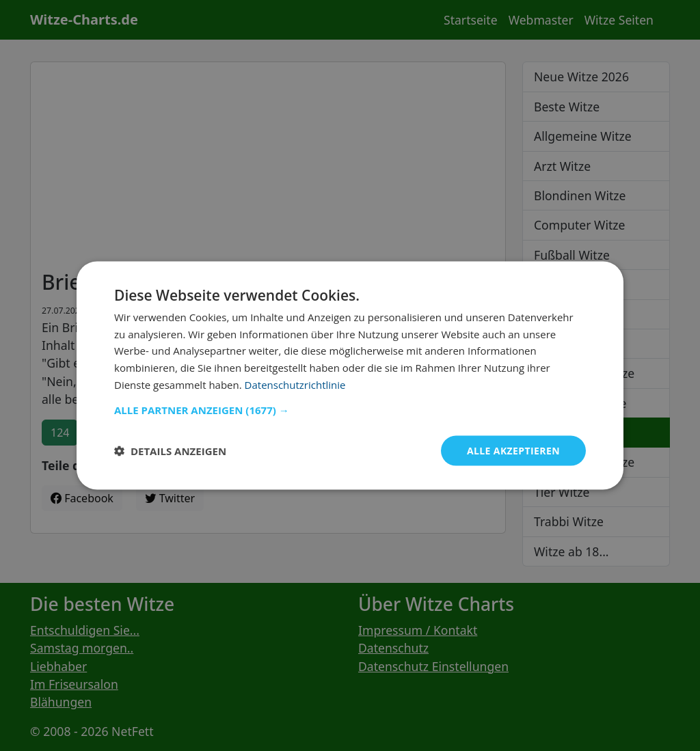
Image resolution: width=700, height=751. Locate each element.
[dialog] (350, 375)
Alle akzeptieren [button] (513, 450)
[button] (350, 409)
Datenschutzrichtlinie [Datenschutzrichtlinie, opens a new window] (295, 384)
